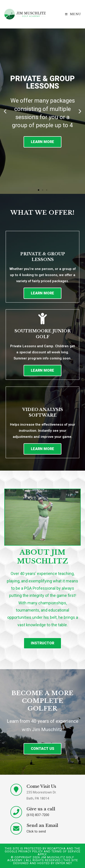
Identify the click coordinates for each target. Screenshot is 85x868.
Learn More (42, 142)
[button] (39, 190)
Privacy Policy (31, 851)
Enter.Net (64, 863)
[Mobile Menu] (73, 14)
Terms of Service (66, 851)
